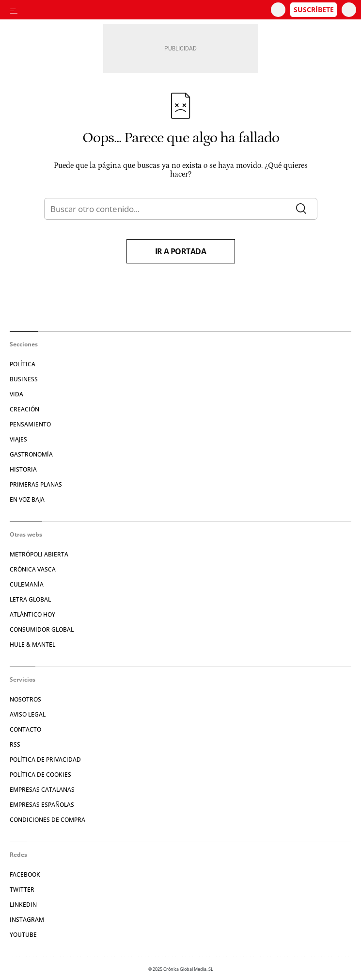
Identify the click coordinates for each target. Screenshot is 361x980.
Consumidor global (42, 629)
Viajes (18, 439)
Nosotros (25, 699)
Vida (16, 394)
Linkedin (23, 905)
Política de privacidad (45, 759)
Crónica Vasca (33, 569)
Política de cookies (40, 775)
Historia (23, 469)
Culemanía (27, 584)
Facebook (25, 874)
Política (23, 364)
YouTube (23, 935)
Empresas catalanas (42, 790)
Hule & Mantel (32, 645)
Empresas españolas (42, 805)
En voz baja (27, 499)
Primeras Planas (36, 484)
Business (24, 379)
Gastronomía (31, 454)
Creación (24, 409)
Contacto (25, 729)
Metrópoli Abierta (39, 554)
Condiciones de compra (47, 820)
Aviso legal (28, 714)
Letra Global (30, 599)
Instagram (27, 920)
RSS (15, 744)
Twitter (22, 890)
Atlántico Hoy (32, 614)
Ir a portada (181, 251)
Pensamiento (30, 424)
